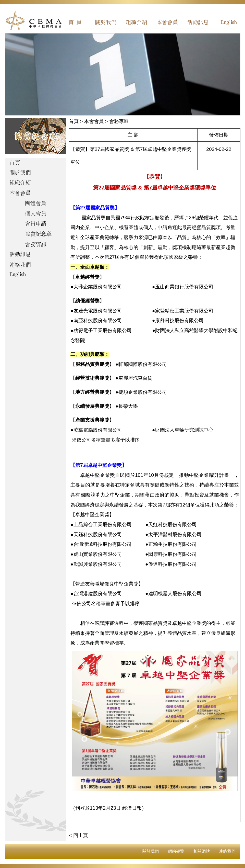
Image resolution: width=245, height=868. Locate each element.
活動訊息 (196, 23)
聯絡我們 (36, 265)
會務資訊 (36, 245)
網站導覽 (176, 851)
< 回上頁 (78, 835)
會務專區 (119, 121)
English (225, 23)
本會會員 (167, 23)
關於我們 (109, 23)
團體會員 (36, 204)
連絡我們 (227, 851)
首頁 (80, 23)
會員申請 (36, 224)
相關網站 (202, 851)
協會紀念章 (36, 234)
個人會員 (36, 214)
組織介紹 (138, 23)
